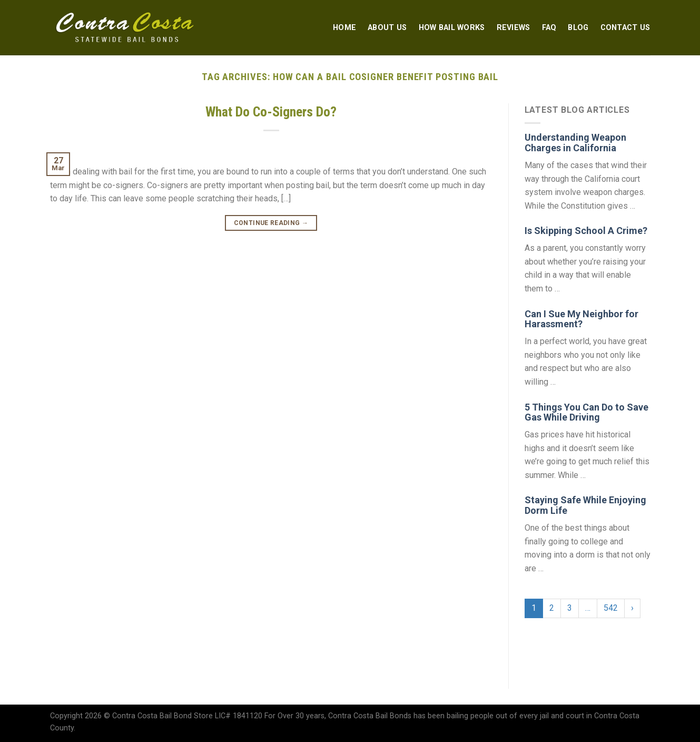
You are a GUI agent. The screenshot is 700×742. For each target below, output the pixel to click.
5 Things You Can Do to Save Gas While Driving (586, 412)
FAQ (549, 28)
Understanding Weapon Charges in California (575, 143)
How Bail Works (452, 28)
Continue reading (271, 223)
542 (611, 608)
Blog (578, 28)
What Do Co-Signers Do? (271, 112)
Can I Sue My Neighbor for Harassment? (581, 319)
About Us (387, 28)
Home (344, 28)
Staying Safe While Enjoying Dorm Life (585, 505)
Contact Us (625, 28)
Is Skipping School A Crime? (586, 231)
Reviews (514, 28)
